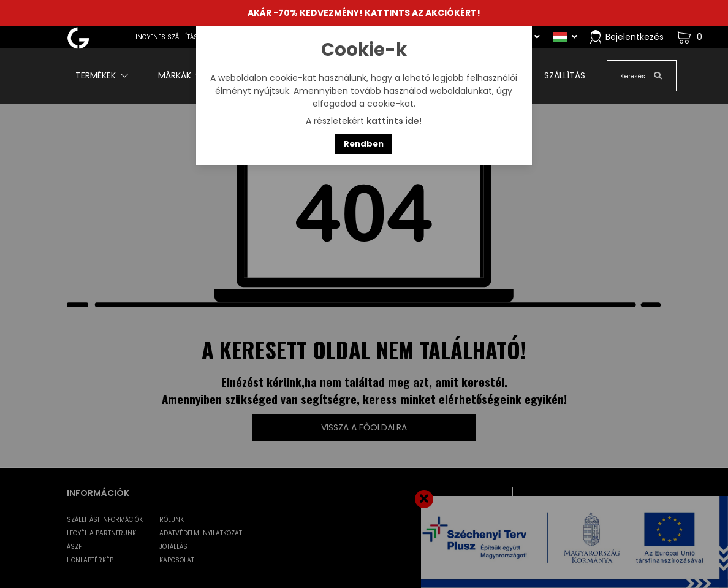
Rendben (364, 144)
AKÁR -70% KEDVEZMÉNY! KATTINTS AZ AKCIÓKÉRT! (364, 13)
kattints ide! (394, 121)
